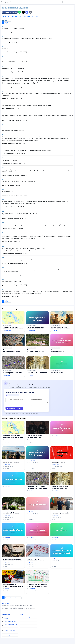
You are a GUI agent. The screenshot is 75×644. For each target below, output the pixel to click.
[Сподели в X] (23, 12)
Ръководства (6, 614)
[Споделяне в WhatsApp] (20, 12)
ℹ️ (11, 325)
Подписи (16, 16)
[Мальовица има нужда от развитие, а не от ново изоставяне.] (62, 344)
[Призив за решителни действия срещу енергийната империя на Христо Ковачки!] (37, 322)
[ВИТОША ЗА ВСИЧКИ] (62, 366)
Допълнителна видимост (31, 16)
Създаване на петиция (14, 408)
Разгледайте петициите (23, 2)
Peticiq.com (5, 2)
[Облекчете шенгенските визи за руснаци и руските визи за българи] (62, 322)
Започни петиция (69, 2)
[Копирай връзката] (30, 12)
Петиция (6, 16)
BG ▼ (12, 2)
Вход (60, 2)
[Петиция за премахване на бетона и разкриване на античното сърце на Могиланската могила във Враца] (37, 367)
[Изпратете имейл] (27, 12)
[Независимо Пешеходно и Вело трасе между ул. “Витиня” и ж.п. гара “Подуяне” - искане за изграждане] (13, 367)
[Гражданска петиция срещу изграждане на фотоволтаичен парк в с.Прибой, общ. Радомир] (13, 322)
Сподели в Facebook (9, 12)
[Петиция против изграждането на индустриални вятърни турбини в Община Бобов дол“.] (13, 344)
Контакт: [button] (33, 2)
